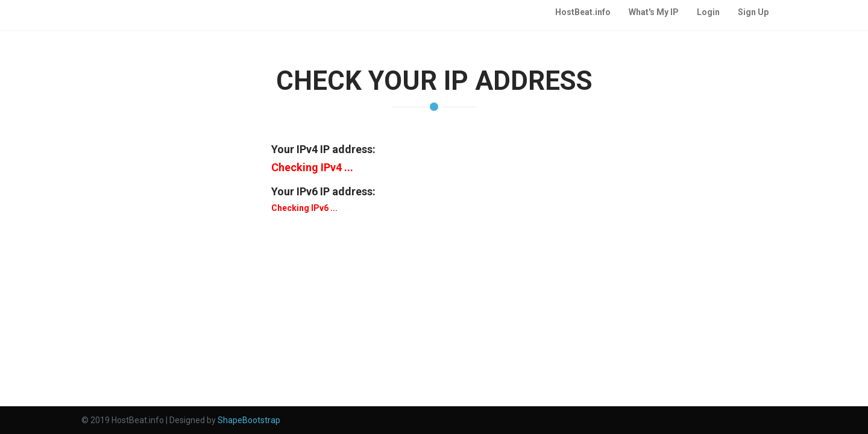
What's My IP (654, 12)
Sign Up (753, 12)
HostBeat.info (583, 12)
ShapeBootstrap (249, 420)
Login (708, 12)
